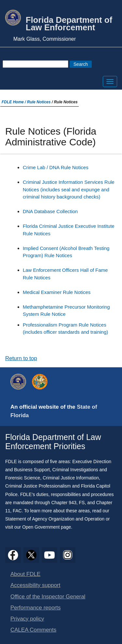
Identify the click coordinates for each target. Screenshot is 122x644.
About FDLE (25, 574)
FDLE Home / (14, 102)
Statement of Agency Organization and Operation (55, 519)
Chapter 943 (64, 503)
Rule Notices (39, 102)
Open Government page (47, 527)
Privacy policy (27, 619)
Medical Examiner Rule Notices (57, 292)
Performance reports (35, 608)
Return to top (21, 358)
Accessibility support (35, 585)
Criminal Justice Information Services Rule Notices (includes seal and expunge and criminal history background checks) (69, 189)
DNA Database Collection (50, 211)
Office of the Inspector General (48, 597)
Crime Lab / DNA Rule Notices (56, 167)
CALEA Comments (33, 630)
